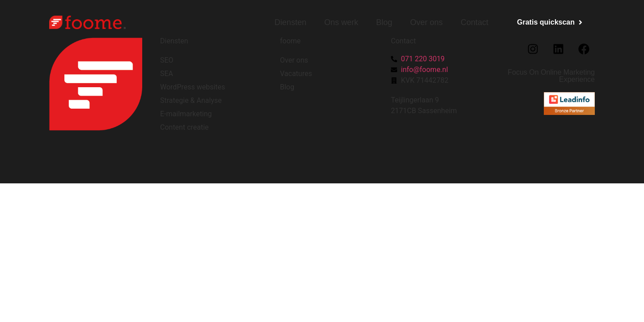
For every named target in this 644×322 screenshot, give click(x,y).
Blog (384, 22)
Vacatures (296, 74)
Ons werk (341, 22)
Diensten (290, 22)
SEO (167, 60)
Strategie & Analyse (191, 100)
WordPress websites (193, 87)
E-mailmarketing (186, 114)
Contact (475, 22)
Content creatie (184, 127)
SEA (167, 74)
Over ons (426, 22)
